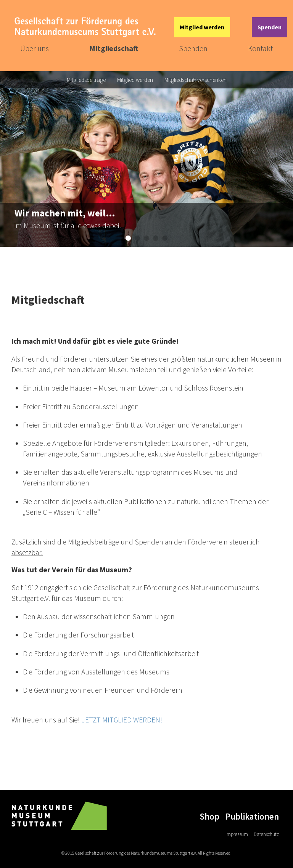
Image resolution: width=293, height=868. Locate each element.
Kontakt (260, 48)
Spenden (270, 27)
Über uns (35, 48)
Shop (209, 816)
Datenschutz (266, 834)
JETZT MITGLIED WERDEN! (122, 720)
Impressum (237, 834)
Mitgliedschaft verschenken (196, 80)
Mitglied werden (202, 27)
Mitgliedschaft (114, 48)
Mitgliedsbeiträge (86, 80)
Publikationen (252, 816)
